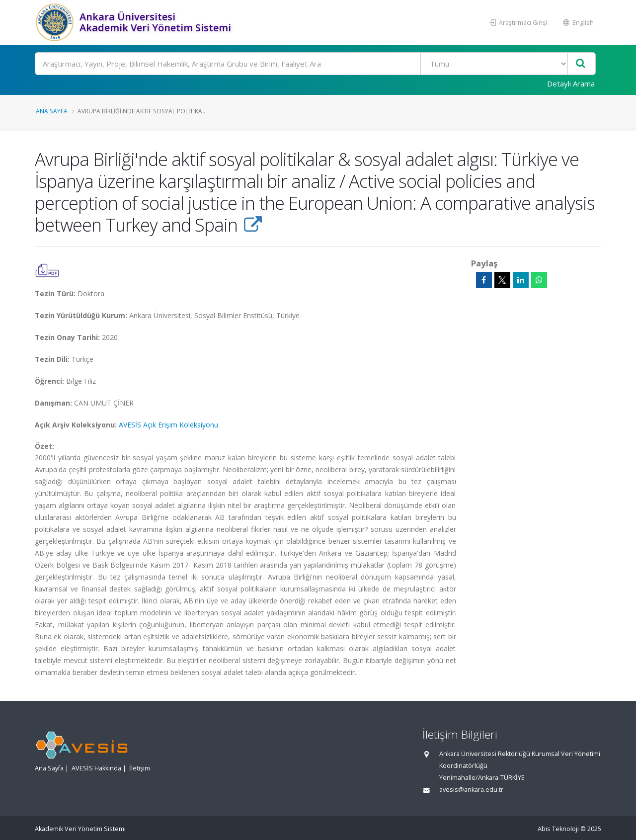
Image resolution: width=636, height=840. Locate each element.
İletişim (140, 768)
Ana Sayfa (52, 111)
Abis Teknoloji (558, 829)
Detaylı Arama (571, 84)
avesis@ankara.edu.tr (471, 790)
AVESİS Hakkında (96, 768)
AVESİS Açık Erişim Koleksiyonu (168, 425)
